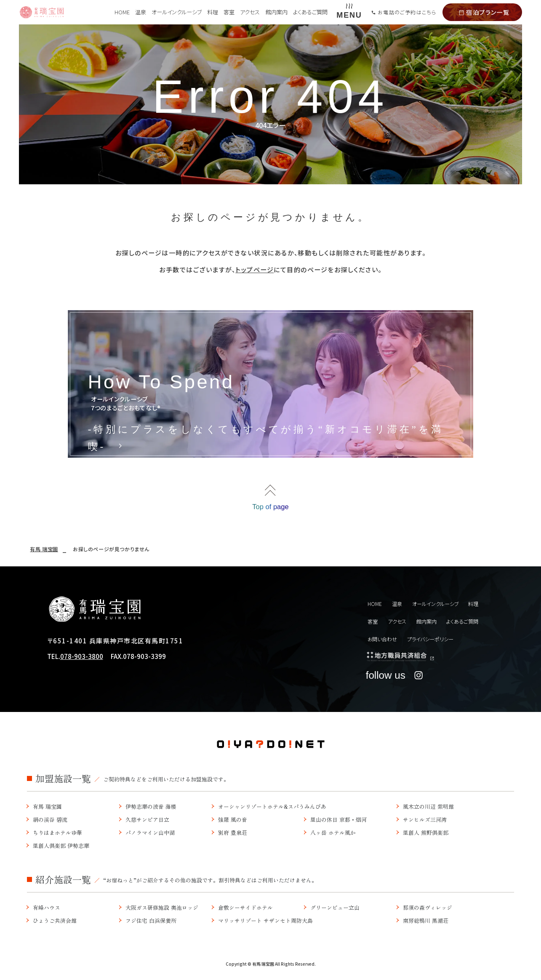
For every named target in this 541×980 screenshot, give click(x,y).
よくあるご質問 (310, 12)
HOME (122, 12)
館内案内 (277, 12)
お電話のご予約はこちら (404, 12)
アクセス (250, 12)
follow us (396, 680)
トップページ (255, 270)
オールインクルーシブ (177, 12)
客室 (229, 12)
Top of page (271, 510)
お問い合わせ (384, 640)
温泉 (141, 12)
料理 (213, 12)
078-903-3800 (82, 662)
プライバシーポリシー (438, 640)
